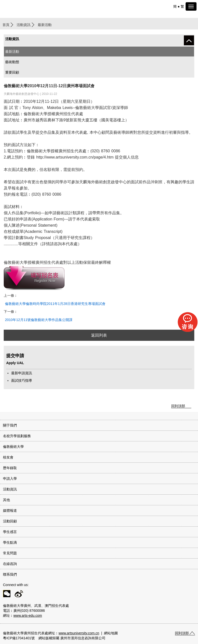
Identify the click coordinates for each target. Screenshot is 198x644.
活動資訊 (24, 25)
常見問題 (10, 553)
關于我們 (10, 425)
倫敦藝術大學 (13, 447)
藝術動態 (12, 62)
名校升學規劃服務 (17, 436)
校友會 (8, 457)
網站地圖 (111, 633)
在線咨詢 (10, 564)
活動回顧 (10, 521)
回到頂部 (178, 406)
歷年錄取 (10, 468)
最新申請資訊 (22, 373)
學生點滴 (10, 542)
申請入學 (10, 479)
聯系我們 (10, 574)
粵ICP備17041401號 (19, 638)
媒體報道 (10, 510)
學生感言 (10, 532)
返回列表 (99, 335)
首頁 (6, 25)
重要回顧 (12, 72)
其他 (6, 500)
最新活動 (12, 52)
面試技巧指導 (22, 380)
